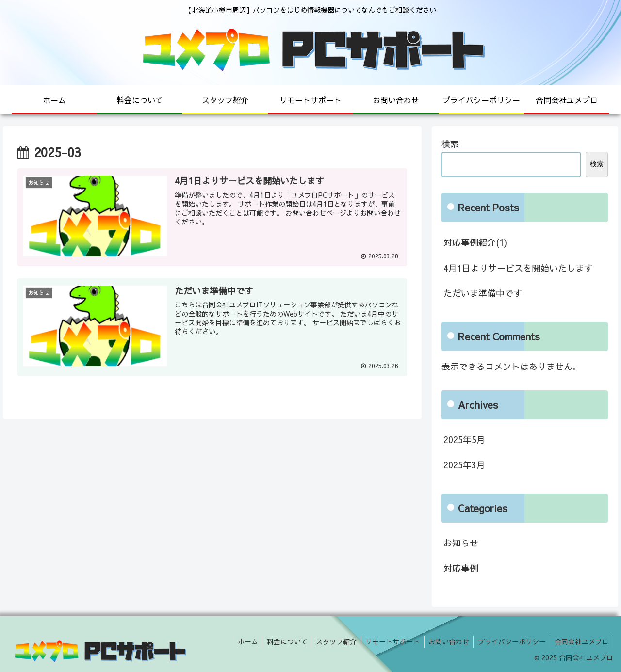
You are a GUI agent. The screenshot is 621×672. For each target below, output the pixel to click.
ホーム (238, 641)
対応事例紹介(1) (475, 242)
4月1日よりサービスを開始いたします (518, 268)
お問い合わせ (445, 641)
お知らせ (461, 543)
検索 (450, 144)
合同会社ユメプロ (581, 641)
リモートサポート (387, 641)
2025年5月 (464, 440)
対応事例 (461, 568)
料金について (278, 641)
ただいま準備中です (483, 293)
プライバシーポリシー (509, 641)
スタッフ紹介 (329, 641)
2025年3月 (464, 465)
